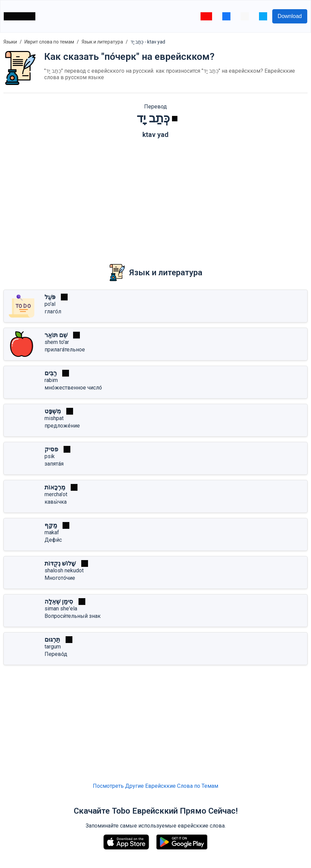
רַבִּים (51, 373)
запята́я (54, 464)
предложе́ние (62, 426)
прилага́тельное (65, 350)
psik (50, 456)
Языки (10, 42)
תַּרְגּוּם (52, 639)
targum (53, 647)
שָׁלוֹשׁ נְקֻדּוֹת (60, 563)
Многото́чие (60, 578)
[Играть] (175, 119)
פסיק (51, 449)
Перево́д (56, 654)
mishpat (54, 418)
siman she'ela (61, 609)
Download (290, 16)
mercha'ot (56, 494)
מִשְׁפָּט (53, 411)
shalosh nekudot (64, 570)
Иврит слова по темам (49, 42)
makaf (52, 532)
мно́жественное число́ (73, 388)
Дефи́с (53, 540)
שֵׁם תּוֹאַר (56, 335)
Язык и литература (102, 42)
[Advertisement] (155, 196)
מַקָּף (51, 525)
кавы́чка (56, 502)
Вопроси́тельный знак (73, 616)
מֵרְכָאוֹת (55, 487)
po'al (50, 304)
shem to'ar (57, 342)
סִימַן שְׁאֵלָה (59, 601)
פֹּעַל (50, 297)
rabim (51, 380)
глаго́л (53, 311)
